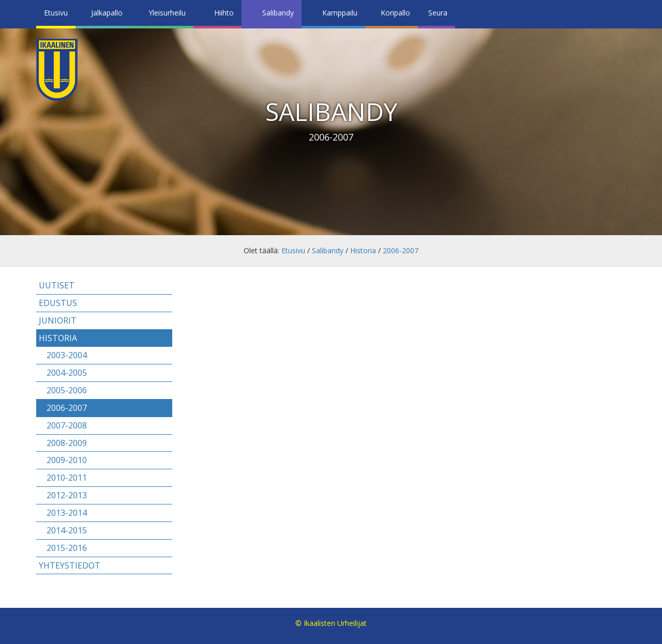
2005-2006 (67, 390)
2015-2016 (67, 548)
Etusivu (56, 13)
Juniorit (58, 320)
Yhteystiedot (70, 565)
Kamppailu (340, 13)
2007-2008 (67, 425)
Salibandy (278, 13)
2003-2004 (67, 355)
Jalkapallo (107, 13)
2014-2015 (67, 530)
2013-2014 (67, 513)
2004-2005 (67, 373)
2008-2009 (67, 443)
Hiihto (224, 13)
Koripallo (395, 13)
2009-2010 (67, 460)
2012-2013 (67, 495)
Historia (363, 250)
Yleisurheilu (167, 13)
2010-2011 (67, 478)
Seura (438, 13)
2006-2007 (401, 250)
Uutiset (57, 285)
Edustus (58, 303)
